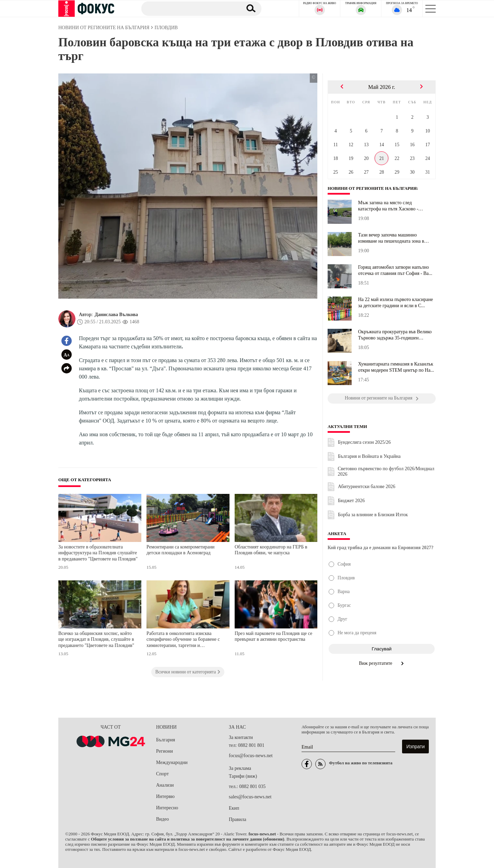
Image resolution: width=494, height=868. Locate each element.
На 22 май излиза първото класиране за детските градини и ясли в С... (396, 303)
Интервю (165, 796)
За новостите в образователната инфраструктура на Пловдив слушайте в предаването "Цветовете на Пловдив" (98, 553)
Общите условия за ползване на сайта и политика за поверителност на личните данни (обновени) (187, 839)
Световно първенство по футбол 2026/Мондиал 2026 (386, 471)
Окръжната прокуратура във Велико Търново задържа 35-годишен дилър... (395, 335)
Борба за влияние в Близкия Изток (373, 515)
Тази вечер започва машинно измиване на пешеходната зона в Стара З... (391, 238)
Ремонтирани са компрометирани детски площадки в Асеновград (180, 550)
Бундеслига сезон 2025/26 (364, 442)
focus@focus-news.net (251, 756)
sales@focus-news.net (250, 797)
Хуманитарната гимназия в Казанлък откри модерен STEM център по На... (396, 367)
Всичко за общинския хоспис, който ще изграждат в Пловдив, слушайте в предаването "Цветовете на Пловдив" (96, 639)
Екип (234, 808)
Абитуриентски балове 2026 (367, 487)
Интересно (167, 808)
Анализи (165, 785)
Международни (172, 762)
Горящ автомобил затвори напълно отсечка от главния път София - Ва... (395, 270)
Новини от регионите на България (372, 188)
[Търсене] (188, 8)
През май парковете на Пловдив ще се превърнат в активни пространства (273, 636)
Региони (164, 751)
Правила (238, 819)
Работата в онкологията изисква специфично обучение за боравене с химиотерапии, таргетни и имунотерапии (183, 640)
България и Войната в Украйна (369, 456)
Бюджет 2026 (351, 501)
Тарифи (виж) (243, 776)
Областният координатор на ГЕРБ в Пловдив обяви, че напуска (271, 550)
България (166, 740)
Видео (162, 819)
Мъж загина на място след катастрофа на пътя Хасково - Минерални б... (388, 206)
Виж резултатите (382, 663)
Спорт (162, 774)
